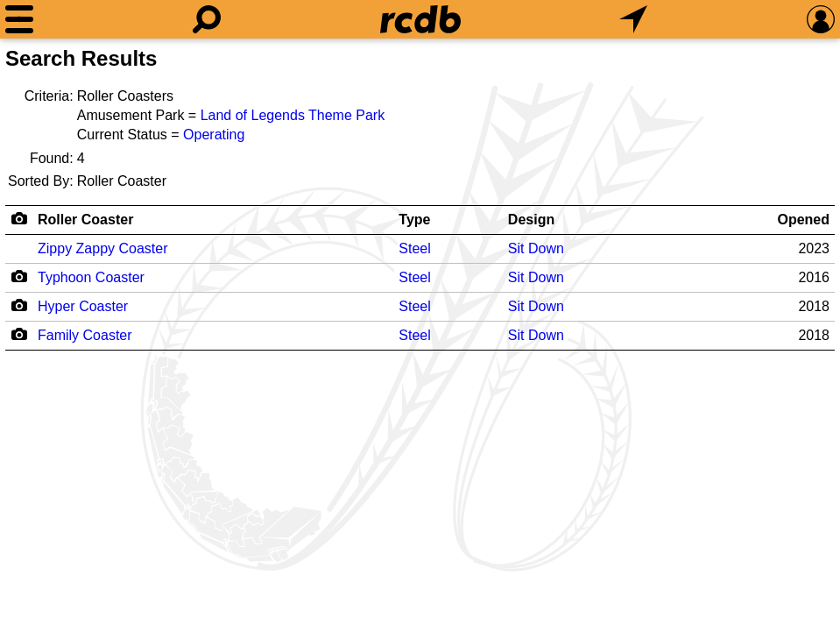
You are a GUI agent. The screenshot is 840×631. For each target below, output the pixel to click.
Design (531, 220)
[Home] (420, 19)
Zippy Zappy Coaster (103, 248)
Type (414, 220)
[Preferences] (821, 19)
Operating (214, 135)
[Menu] (19, 19)
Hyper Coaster (83, 306)
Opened (803, 220)
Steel (414, 248)
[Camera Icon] (19, 276)
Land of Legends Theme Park (293, 115)
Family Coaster (85, 335)
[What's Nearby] (633, 19)
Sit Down (536, 248)
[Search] (207, 19)
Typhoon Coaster (91, 277)
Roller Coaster (85, 220)
